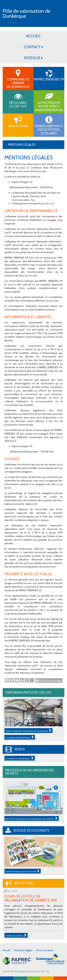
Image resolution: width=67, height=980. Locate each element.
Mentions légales (23, 950)
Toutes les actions (16, 935)
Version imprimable (51, 681)
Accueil (7, 950)
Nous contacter (45, 950)
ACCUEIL (33, 36)
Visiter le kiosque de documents (23, 871)
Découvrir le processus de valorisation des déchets (32, 818)
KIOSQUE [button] (33, 58)
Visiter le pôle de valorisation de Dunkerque (28, 730)
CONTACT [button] (33, 47)
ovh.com (49, 203)
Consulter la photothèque (20, 737)
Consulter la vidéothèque (20, 758)
